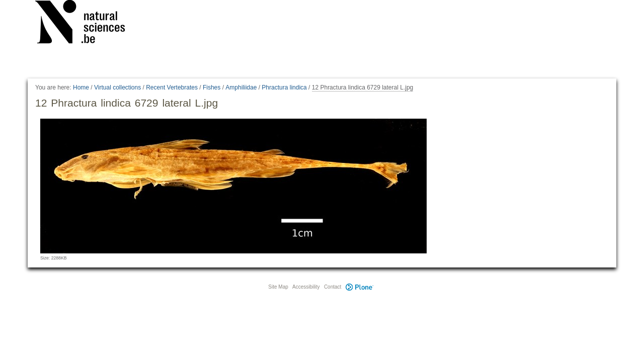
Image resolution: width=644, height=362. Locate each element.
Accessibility (306, 287)
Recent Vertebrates (172, 87)
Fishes (212, 87)
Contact (333, 287)
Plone (359, 287)
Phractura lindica (284, 87)
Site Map (278, 287)
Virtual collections (117, 87)
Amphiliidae (241, 87)
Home (81, 87)
